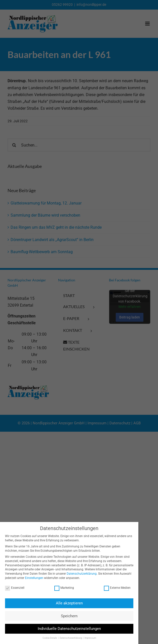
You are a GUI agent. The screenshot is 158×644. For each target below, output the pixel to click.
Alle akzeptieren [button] (67, 603)
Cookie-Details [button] (48, 638)
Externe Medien (115, 588)
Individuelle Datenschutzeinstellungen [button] (67, 629)
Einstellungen (32, 578)
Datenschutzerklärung (80, 574)
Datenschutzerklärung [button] (69, 638)
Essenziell (13, 588)
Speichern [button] (67, 616)
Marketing (62, 588)
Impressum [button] (88, 638)
